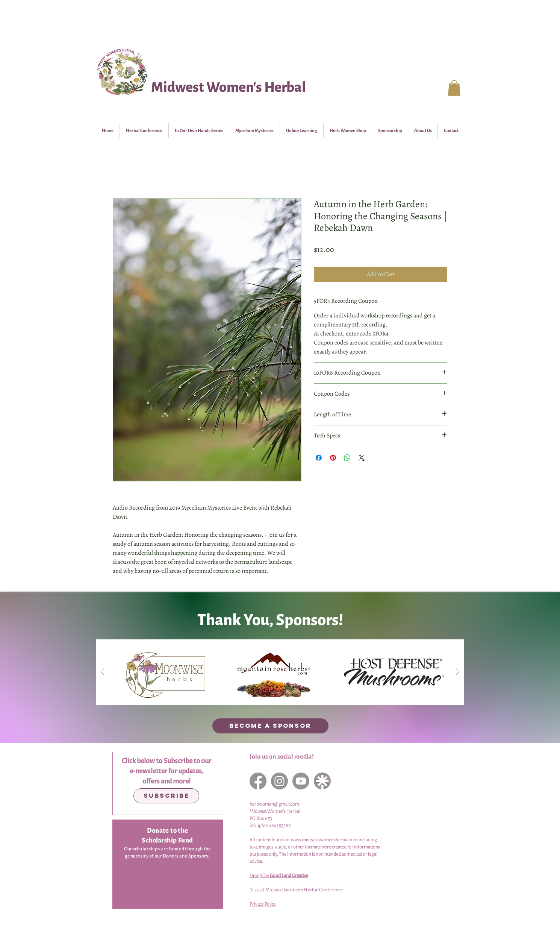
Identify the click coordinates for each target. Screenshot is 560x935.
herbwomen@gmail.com (274, 804)
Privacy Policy (263, 904)
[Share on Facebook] (319, 458)
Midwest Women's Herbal (229, 87)
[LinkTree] (322, 781)
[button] (454, 88)
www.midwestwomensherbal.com (324, 840)
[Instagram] (279, 781)
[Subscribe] (166, 796)
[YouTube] (301, 781)
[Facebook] (258, 781)
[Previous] (103, 672)
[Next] (457, 672)
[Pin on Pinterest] (333, 458)
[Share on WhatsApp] (347, 458)
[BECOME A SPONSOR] (270, 726)
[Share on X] (362, 458)
